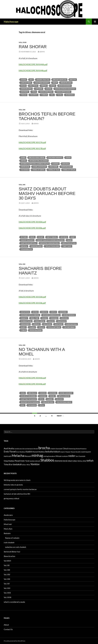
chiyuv (53, 312)
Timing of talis (54, 170)
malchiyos (33, 86)
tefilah (41, 327)
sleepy (23, 327)
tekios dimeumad (46, 92)
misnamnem (25, 324)
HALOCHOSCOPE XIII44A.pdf (32, 378)
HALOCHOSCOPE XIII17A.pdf (32, 142)
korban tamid (26, 321)
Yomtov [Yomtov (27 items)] (35, 464)
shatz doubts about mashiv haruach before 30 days (47, 193)
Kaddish (56, 164)
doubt (41, 237)
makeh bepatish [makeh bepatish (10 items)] (86, 452)
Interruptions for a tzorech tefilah (35, 164)
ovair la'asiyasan (39, 167)
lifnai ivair (8, 524)
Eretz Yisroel (52, 237)
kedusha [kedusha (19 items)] (49, 452)
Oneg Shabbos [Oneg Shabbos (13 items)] (9, 461)
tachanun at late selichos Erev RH (17, 494)
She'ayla (24, 246)
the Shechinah (69, 327)
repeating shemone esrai (50, 243)
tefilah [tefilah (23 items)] (90, 461)
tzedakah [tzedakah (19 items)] (17, 464)
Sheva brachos (10, 556)
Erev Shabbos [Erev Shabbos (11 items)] (21, 452)
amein (23, 158)
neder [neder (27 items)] (72, 456)
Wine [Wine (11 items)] (28, 465)
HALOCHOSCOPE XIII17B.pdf (32, 148)
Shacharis (54, 167)
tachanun (25, 170)
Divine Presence (69, 315)
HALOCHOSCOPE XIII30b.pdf (32, 228)
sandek (50, 399)
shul (23, 405)
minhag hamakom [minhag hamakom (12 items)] (49, 456)
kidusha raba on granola (13, 485)
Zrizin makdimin (36, 330)
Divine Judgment (66, 393)
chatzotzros (26, 83)
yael (52, 95)
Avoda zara (8, 515)
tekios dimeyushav (63, 92)
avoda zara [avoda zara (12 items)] (19, 449)
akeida (24, 80)
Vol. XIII (22, 110)
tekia (34, 92)
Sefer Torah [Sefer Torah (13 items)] (25, 461)
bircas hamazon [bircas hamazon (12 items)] (28, 449)
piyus (42, 399)
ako (31, 80)
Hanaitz (24, 318)
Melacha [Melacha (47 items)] (18, 456)
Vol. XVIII (23, 42)
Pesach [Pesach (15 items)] (18, 461)
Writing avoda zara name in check (17, 480)
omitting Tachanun (28, 399)
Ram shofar (33, 47)
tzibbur (44, 95)
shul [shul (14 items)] (85, 461)
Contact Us (8, 629)
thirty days (67, 246)
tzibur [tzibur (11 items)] (24, 465)
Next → (60, 416)
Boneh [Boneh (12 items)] (36, 449)
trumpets (34, 95)
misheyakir (25, 167)
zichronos (70, 95)
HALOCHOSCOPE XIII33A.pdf (32, 297)
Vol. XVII (7, 593)
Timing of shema (38, 170)
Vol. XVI (7, 588)
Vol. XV (7, 584)
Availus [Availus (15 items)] (11, 448)
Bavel (33, 237)
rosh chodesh (9, 542)
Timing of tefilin (69, 170)
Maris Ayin (8, 529)
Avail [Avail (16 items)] (6, 448)
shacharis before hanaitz (40, 271)
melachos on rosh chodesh (16, 547)
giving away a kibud (11, 498)
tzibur (23, 330)
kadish (44, 318)
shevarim (39, 89)
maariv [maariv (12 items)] (63, 452)
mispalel (37, 324)
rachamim (47, 324)
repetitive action (69, 243)
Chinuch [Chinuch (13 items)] (66, 449)
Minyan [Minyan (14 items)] (59, 456)
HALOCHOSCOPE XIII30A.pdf (32, 222)
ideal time (35, 318)
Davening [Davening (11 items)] (72, 449)
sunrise (32, 327)
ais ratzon (25, 312)
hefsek (23, 161)
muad (69, 240)
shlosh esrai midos (64, 402)
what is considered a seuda (14, 602)
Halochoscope (11, 22)
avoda (35, 312)
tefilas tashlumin (52, 246)
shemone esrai (26, 89)
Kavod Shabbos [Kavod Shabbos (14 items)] (39, 452)
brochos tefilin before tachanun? (47, 116)
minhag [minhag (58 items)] (37, 455)
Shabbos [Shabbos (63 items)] (47, 460)
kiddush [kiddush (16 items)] (57, 452)
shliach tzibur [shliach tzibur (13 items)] (72, 461)
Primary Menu (95, 22)
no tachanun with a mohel (42, 352)
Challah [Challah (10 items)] (53, 449)
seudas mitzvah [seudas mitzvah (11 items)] (35, 461)
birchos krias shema (37, 158)
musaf (53, 86)
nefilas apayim (64, 396)
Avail (23, 393)
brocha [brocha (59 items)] (44, 448)
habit (73, 237)
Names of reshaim (12, 538)
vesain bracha (26, 249)
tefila (42, 405)
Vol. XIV (7, 574)
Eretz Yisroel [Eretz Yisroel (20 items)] (10, 452)
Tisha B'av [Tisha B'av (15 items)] (8, 464)
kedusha (66, 164)
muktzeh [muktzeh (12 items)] (65, 456)
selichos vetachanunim (30, 402)
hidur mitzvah (66, 83)
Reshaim (7, 533)
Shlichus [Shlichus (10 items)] (80, 461)
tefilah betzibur (54, 327)
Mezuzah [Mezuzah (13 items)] (28, 456)
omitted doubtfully (29, 243)
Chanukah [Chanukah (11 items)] (59, 449)
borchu (44, 312)
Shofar (49, 89)
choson (43, 393)
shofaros (25, 92)
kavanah (54, 318)
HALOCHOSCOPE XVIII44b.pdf (33, 70)
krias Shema (40, 321)
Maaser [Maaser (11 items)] (68, 452)
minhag (44, 86)
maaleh (51, 321)
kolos (23, 86)
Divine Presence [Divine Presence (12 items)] (81, 449)
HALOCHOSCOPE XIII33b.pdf (32, 303)
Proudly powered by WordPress (14, 641)
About (6, 625)
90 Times (24, 237)
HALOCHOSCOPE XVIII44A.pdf (33, 64)
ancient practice (43, 80)
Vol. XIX (7, 579)
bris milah (32, 393)
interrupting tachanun (39, 161)
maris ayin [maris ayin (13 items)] (8, 456)
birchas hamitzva (60, 80)
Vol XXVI (7, 561)
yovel (60, 95)
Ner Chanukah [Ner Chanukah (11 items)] (80, 456)
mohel (52, 396)
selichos (60, 399)
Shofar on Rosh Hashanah (65, 89)
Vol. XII (7, 565)
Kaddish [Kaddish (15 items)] (29, 452)
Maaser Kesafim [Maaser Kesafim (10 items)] (76, 452)
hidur (55, 83)
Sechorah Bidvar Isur (12, 552)
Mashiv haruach (27, 240)
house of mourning (28, 396)
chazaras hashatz (42, 83)
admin (42, 52)
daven (68, 158)
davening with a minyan (30, 315)
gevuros (64, 237)
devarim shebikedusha (51, 315)
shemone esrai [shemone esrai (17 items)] (61, 461)
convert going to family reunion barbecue (20, 489)
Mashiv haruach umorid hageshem (50, 240)
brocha (73, 80)
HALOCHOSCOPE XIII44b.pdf (32, 384)
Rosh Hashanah (65, 86)
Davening (63, 312)
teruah (24, 95)
